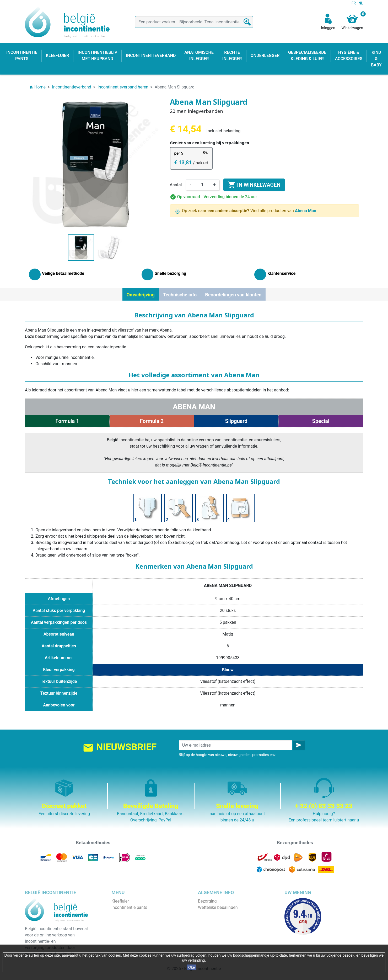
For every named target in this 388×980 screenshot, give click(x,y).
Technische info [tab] (180, 295)
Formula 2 (152, 421)
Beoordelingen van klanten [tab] (233, 295)
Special (321, 421)
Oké (192, 967)
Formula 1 (67, 421)
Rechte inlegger (126, 933)
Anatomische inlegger (132, 926)
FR (354, 3)
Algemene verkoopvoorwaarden (227, 914)
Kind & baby (122, 939)
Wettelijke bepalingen (218, 907)
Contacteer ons (212, 939)
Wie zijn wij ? (210, 920)
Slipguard (236, 421)
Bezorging (207, 901)
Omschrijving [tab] (141, 295)
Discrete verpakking (216, 933)
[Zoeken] (194, 22)
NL (361, 3)
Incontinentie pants (129, 907)
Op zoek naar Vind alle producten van (246, 211)
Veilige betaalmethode (219, 926)
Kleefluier (120, 901)
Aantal (176, 185)
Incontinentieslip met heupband (141, 920)
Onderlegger (123, 914)
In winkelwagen (254, 185)
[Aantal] (202, 185)
